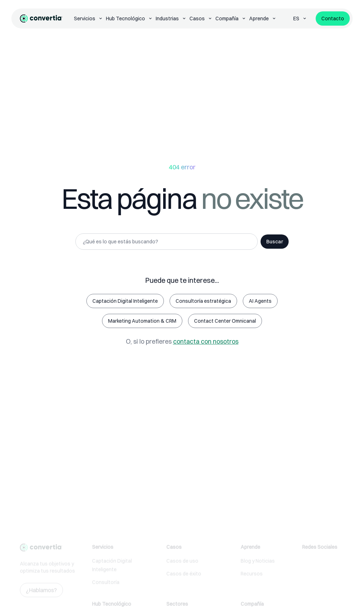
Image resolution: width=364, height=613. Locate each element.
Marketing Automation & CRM (142, 321)
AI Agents (260, 301)
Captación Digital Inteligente (125, 301)
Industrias (171, 19)
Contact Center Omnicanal (225, 321)
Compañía (231, 19)
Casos (201, 19)
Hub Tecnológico (129, 19)
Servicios (89, 19)
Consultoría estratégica (203, 301)
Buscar (275, 242)
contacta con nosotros (206, 341)
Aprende (263, 19)
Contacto (333, 19)
